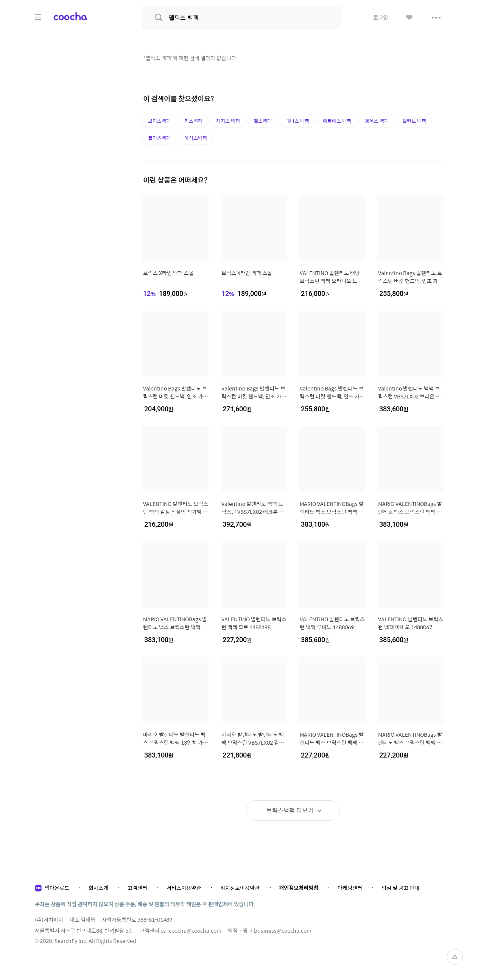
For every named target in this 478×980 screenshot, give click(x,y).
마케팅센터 (350, 888)
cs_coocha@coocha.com (191, 930)
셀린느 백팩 (414, 121)
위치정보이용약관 (240, 888)
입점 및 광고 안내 (400, 888)
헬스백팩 (263, 121)
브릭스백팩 (159, 121)
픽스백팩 (193, 121)
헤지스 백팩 (228, 121)
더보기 (290, 810)
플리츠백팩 (159, 138)
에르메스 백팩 (337, 121)
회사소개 (98, 888)
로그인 (381, 17)
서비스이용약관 (184, 888)
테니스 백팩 (297, 121)
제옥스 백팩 (377, 121)
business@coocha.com (283, 930)
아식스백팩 (196, 138)
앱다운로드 (57, 888)
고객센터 (137, 888)
